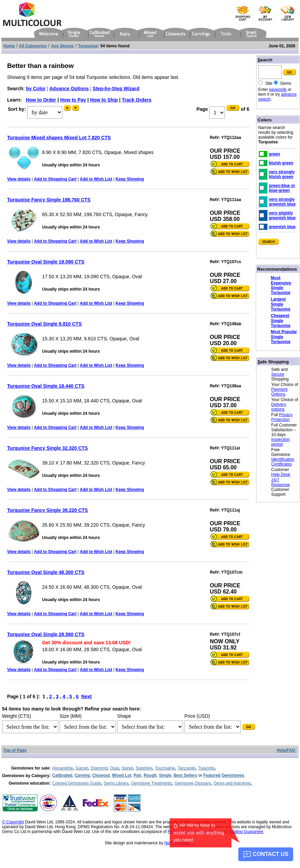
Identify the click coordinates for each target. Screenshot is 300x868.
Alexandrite (62, 768)
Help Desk (281, 474)
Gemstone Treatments (151, 783)
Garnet (82, 768)
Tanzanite (187, 768)
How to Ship (104, 100)
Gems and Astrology (232, 783)
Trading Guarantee (246, 832)
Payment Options (279, 392)
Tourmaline (165, 768)
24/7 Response (280, 482)
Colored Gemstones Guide (76, 783)
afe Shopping (273, 362)
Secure (278, 374)
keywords (278, 90)
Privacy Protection (282, 417)
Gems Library (116, 783)
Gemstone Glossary (193, 783)
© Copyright (13, 822)
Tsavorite (206, 768)
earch (265, 60)
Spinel (127, 768)
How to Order (41, 100)
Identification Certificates (283, 462)
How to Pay (73, 100)
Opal (114, 768)
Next (86, 696)
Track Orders (136, 100)
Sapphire (144, 768)
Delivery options (279, 407)
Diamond (99, 768)
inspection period (280, 442)
